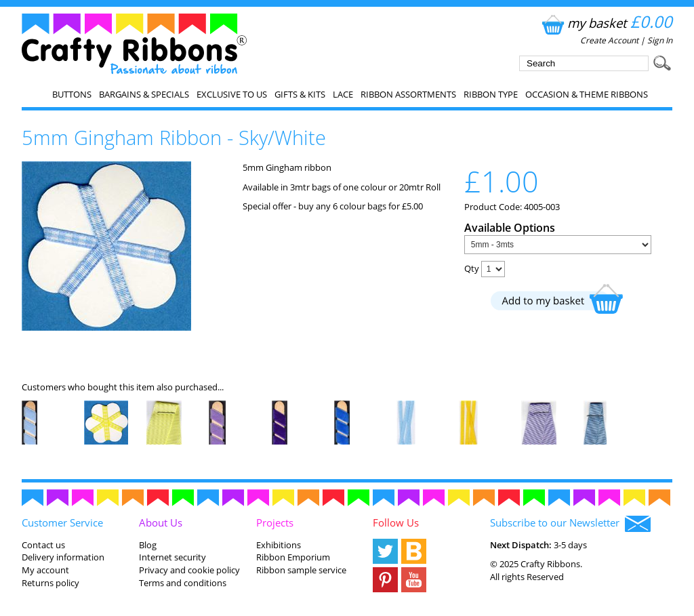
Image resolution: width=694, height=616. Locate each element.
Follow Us (396, 522)
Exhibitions (279, 545)
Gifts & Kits (300, 94)
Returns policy (50, 583)
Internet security (172, 557)
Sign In (660, 40)
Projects (275, 522)
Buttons (72, 94)
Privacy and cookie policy (189, 570)
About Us (161, 522)
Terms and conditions (183, 583)
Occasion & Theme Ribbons (587, 94)
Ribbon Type (491, 94)
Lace (343, 94)
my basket (606, 23)
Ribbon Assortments (408, 94)
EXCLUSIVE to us (232, 94)
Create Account (609, 40)
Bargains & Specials (144, 94)
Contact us (43, 545)
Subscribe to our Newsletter (570, 524)
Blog (148, 545)
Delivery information (63, 557)
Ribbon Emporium (293, 557)
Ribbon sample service (301, 570)
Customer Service (62, 522)
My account (45, 570)
